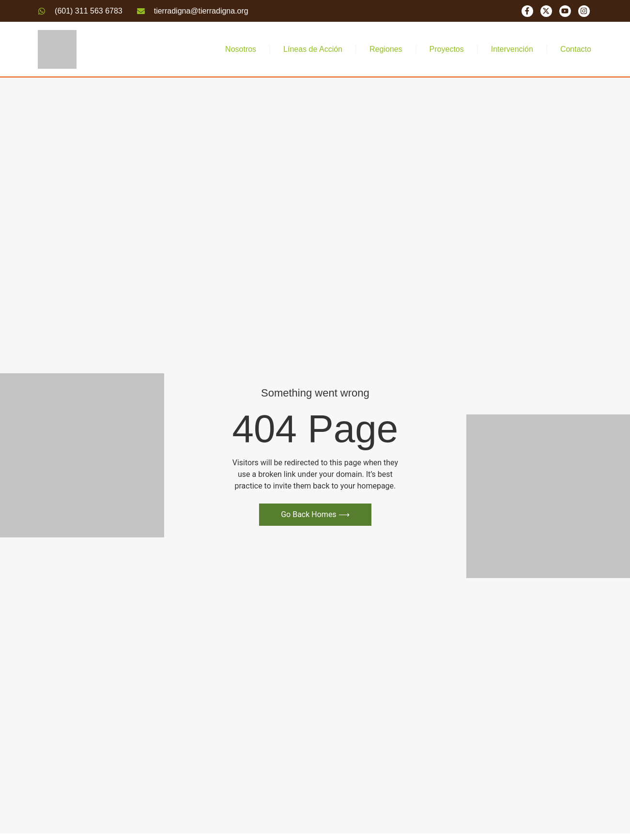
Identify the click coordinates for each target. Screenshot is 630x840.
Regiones (386, 49)
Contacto (576, 49)
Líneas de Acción (313, 49)
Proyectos (447, 49)
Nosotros (241, 49)
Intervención (512, 49)
